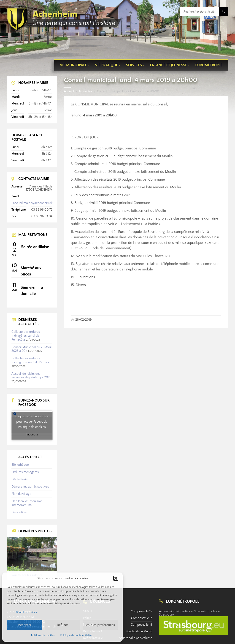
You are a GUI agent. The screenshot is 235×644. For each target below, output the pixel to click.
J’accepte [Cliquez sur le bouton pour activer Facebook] (32, 435)
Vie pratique (107, 65)
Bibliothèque (20, 465)
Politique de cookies (43, 635)
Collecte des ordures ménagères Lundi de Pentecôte (26, 336)
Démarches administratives (30, 487)
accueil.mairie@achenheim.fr (33, 203)
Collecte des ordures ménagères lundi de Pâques (30, 360)
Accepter (25, 625)
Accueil (69, 91)
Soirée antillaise (35, 247)
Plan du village (21, 494)
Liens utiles (19, 512)
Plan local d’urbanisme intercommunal (27, 503)
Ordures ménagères (25, 472)
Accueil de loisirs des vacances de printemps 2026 (31, 376)
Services (134, 65)
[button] (116, 578)
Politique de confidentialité (76, 635)
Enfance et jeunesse (169, 65)
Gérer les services (26, 612)
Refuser (63, 625)
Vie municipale (73, 65)
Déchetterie (19, 479)
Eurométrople (209, 65)
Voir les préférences (100, 625)
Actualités (85, 91)
